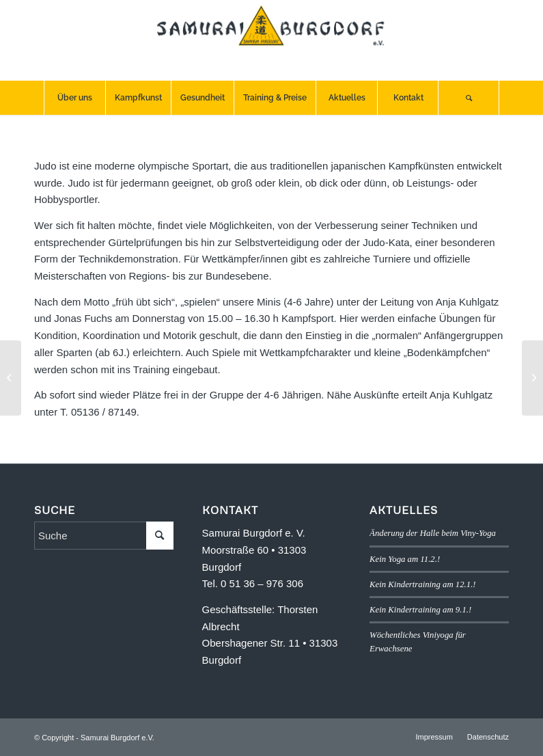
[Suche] (469, 98)
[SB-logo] (272, 40)
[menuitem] (74, 98)
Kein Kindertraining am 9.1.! (420, 610)
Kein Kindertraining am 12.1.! (422, 584)
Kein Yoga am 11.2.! (405, 559)
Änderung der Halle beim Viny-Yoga (433, 533)
